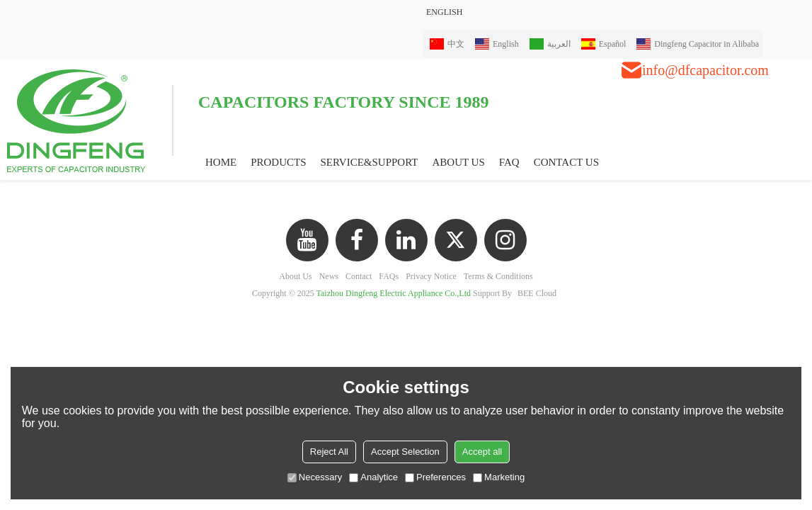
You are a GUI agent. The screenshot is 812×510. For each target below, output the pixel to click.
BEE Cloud (537, 293)
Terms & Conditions (498, 276)
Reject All (329, 452)
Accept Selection (405, 452)
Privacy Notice (431, 276)
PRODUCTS (278, 162)
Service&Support (370, 162)
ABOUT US (458, 162)
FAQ (509, 162)
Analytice (373, 477)
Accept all (482, 452)
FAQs (389, 276)
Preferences (435, 477)
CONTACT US (566, 162)
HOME (221, 162)
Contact (359, 276)
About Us (295, 276)
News (329, 276)
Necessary (315, 477)
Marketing (499, 477)
